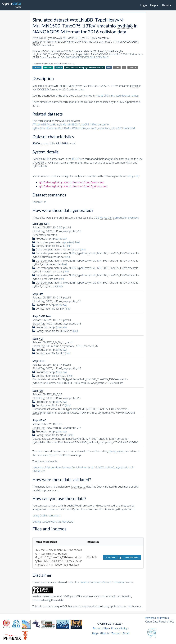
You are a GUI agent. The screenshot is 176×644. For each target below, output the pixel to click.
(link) (77, 242)
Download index (128, 557)
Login (144, 5)
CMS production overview (116, 218)
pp (124, 67)
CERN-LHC (133, 67)
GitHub (105, 633)
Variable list (39, 202)
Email (126, 633)
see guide (133, 176)
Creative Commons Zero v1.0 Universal (102, 582)
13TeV (117, 67)
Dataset (37, 67)
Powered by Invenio (157, 618)
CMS (109, 67)
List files (110, 557)
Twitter (116, 633)
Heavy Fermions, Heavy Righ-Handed (84, 68)
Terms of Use (101, 628)
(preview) (61, 239)
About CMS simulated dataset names (117, 96)
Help (95, 633)
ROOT (75, 159)
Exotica (59, 67)
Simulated (48, 67)
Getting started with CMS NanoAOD (53, 522)
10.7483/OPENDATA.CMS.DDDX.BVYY (87, 57)
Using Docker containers (47, 515)
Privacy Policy (119, 628)
